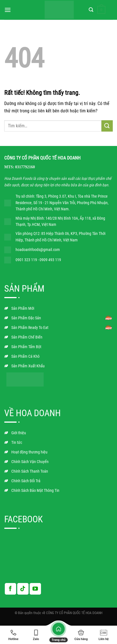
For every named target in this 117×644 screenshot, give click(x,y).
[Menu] (8, 10)
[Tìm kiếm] (91, 10)
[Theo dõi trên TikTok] (23, 589)
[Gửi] (107, 126)
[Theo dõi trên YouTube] (35, 589)
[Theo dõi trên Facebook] (10, 589)
